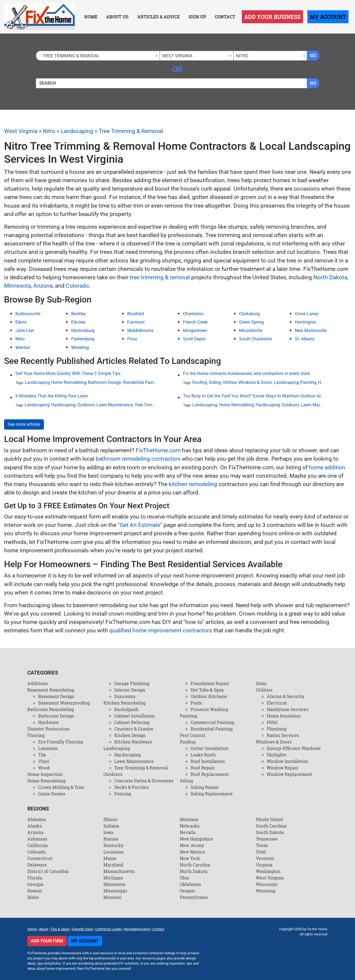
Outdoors (86, 405)
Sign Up (197, 17)
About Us (117, 17)
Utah (261, 852)
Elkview (78, 322)
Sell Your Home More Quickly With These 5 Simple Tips (68, 373)
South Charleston (256, 339)
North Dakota (330, 277)
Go (313, 56)
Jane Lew (25, 330)
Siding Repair (205, 787)
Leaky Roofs (203, 755)
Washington (268, 871)
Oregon (187, 891)
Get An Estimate (140, 525)
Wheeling (80, 348)
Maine (110, 858)
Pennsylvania (194, 897)
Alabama (37, 819)
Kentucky (113, 845)
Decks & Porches (131, 787)
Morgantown (195, 330)
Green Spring (251, 322)
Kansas (111, 839)
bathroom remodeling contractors (138, 459)
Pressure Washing (209, 709)
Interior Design (130, 690)
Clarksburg (249, 314)
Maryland (113, 865)
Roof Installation (208, 761)
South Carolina (271, 826)
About (43, 929)
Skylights (276, 755)
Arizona (43, 286)
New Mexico (193, 852)
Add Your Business (272, 17)
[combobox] (98, 56)
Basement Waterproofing (64, 703)
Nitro (49, 131)
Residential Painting (142, 382)
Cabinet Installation (134, 716)
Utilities (230, 382)
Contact (225, 17)
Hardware (48, 722)
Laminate (48, 748)
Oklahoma (190, 884)
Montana (189, 819)
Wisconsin (267, 884)
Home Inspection (45, 774)
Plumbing (277, 729)
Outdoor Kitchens (209, 696)
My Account (328, 17)
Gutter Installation (210, 748)
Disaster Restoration (48, 729)
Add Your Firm (47, 941)
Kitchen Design (130, 735)
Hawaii (35, 891)
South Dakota (270, 832)
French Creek (195, 322)
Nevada (188, 832)
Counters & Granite (134, 729)
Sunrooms (125, 696)
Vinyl (44, 761)
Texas (262, 845)
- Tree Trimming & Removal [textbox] (69, 56)
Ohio (185, 878)
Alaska (35, 826)
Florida (35, 878)
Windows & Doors (255, 382)
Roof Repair (203, 768)
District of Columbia (48, 871)
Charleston (193, 314)
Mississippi (115, 891)
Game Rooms (52, 794)
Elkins (21, 322)
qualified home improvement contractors (161, 630)
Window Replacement (289, 774)
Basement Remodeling (51, 690)
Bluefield (136, 314)
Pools (196, 703)
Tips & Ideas (60, 929)
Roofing (200, 382)
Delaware (37, 865)
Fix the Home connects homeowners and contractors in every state (246, 373)
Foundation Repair (210, 683)
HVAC (272, 722)
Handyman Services (288, 709)
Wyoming (266, 891)
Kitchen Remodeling (125, 703)
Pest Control (192, 735)
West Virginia (21, 131)
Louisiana (113, 852)
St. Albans (305, 339)
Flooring (36, 735)
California (38, 845)
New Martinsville (311, 330)
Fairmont (136, 322)
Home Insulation (284, 716)
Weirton (23, 348)
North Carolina (195, 865)
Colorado (77, 286)
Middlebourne (140, 330)
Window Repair (283, 768)
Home (91, 17)
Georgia (35, 884)
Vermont (265, 858)
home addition (327, 467)
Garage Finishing (132, 683)
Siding (215, 382)
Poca (132, 339)
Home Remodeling (69, 382)
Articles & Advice (159, 17)
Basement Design (56, 696)
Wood (44, 768)
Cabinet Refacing (132, 722)
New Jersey (192, 845)
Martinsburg (83, 330)
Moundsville (251, 330)
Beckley (79, 314)
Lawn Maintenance (115, 405)
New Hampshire (196, 839)
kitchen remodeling (193, 484)
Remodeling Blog (137, 929)
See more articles (24, 424)
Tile (42, 755)
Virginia (264, 865)
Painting (308, 382)
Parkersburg (83, 339)
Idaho (33, 897)
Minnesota (17, 286)
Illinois (110, 819)
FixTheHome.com (158, 450)
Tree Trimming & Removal (131, 131)
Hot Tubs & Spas (207, 690)
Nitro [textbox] (242, 56)
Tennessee (267, 839)
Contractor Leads (108, 929)
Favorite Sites (82, 929)
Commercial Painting (212, 722)
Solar (261, 683)
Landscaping (77, 131)
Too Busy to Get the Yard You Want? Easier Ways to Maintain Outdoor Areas (253, 396)
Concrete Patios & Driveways (144, 781)
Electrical (277, 703)
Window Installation (287, 761)
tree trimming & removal (160, 277)
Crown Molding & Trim (61, 787)
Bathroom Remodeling (51, 709)
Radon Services (283, 735)
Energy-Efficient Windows (294, 748)
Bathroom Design (105, 382)
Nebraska (190, 826)
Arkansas (37, 839)
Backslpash (126, 709)
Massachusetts (119, 871)
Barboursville (28, 314)
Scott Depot (194, 339)
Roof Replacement (210, 774)
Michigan (113, 878)
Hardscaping (63, 405)
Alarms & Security (286, 696)
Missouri (113, 897)
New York (190, 858)
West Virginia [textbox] (177, 56)
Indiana (111, 826)
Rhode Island (269, 819)
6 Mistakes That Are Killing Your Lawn (52, 396)
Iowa (108, 832)
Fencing (123, 794)
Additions (38, 683)
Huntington (306, 322)
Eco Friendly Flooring (61, 742)
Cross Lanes (307, 314)
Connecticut (40, 858)
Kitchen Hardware (133, 742)
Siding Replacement (212, 794)
